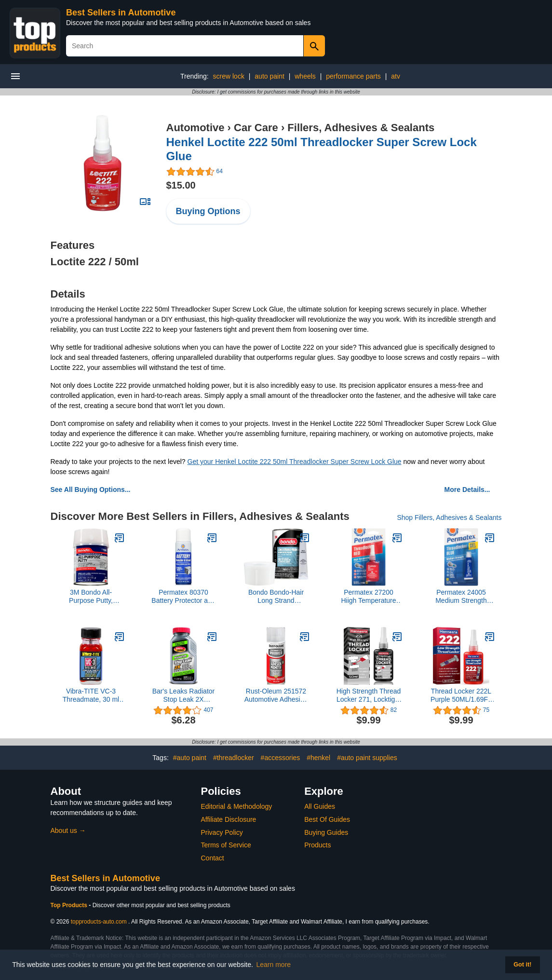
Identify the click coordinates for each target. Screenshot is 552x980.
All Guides (320, 806)
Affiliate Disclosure (229, 819)
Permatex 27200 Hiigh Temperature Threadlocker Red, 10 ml (369, 597)
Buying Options (208, 211)
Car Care (256, 128)
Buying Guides (326, 832)
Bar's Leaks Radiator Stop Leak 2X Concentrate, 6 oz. (184, 695)
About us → (68, 830)
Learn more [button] (274, 965)
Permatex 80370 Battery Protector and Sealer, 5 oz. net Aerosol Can (183, 597)
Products (317, 845)
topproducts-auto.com (99, 922)
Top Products (70, 905)
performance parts (353, 76)
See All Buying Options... (91, 490)
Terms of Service (226, 845)
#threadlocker (234, 758)
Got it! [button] (522, 965)
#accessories (281, 758)
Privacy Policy (222, 832)
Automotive (195, 128)
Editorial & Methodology (237, 806)
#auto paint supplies (367, 758)
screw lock (229, 76)
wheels (305, 76)
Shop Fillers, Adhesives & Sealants (449, 517)
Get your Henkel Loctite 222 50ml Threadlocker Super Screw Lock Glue (295, 462)
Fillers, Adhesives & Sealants (361, 128)
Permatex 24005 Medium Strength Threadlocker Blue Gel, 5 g (461, 597)
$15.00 (181, 185)
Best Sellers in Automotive (121, 13)
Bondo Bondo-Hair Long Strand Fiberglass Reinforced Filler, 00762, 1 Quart (276, 597)
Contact (213, 858)
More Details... (467, 490)
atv (396, 76)
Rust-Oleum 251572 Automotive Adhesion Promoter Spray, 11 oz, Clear (276, 695)
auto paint (269, 76)
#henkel (318, 758)
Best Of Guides (327, 819)
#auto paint (190, 758)
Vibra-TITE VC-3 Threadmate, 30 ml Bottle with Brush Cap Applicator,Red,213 (91, 695)
